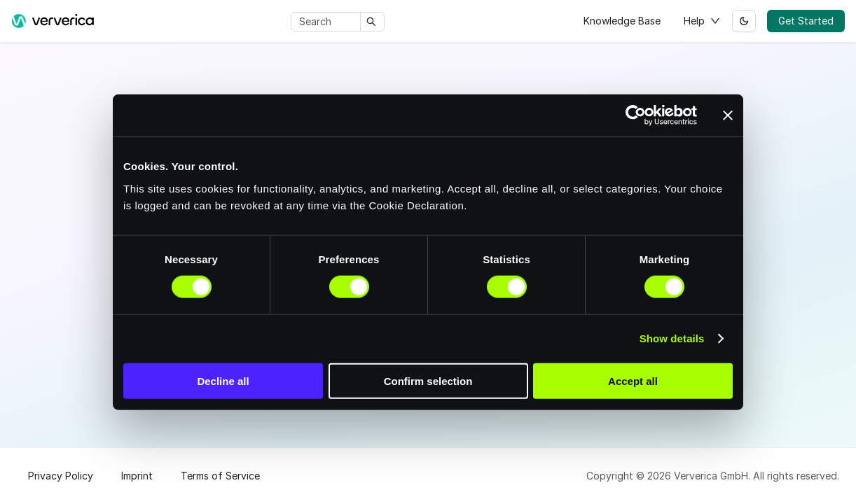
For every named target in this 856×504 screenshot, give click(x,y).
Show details (672, 338)
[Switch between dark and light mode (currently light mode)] (744, 21)
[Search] (328, 22)
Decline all (223, 380)
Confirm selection (428, 380)
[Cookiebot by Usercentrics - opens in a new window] (636, 115)
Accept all (633, 380)
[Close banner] (728, 115)
